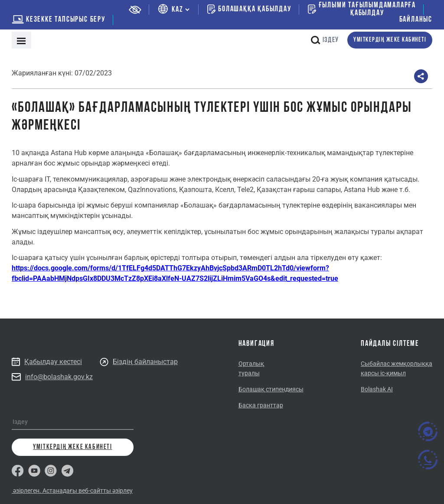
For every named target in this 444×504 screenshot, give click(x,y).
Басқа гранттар (261, 405)
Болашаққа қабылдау (249, 9)
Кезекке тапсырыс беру (59, 20)
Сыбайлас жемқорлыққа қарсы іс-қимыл (397, 368)
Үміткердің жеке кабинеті (390, 40)
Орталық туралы (251, 368)
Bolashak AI (377, 389)
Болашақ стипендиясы (271, 389)
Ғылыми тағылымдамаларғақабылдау (362, 10)
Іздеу (325, 40)
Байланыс (416, 20)
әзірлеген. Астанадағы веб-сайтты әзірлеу (72, 491)
